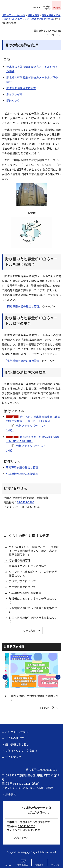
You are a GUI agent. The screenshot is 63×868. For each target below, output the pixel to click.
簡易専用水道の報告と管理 (22, 467)
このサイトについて (17, 732)
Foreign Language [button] (47, 7)
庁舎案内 (11, 794)
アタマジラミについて (22, 581)
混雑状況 (39, 865)
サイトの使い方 (14, 738)
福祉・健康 (33, 15)
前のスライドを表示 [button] (7, 677)
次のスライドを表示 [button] (60, 677)
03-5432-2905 (26, 502)
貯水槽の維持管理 (20, 560)
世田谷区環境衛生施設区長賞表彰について (33, 620)
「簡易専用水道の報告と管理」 (23, 306)
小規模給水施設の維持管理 (22, 474)
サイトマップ (13, 757)
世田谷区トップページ (13, 15)
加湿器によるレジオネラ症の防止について (33, 600)
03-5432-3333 (27, 826)
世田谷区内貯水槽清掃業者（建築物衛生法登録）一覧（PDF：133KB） (33, 419)
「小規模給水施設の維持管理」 (23, 361)
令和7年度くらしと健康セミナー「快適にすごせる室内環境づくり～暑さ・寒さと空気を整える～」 (34, 551)
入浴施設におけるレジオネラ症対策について (33, 610)
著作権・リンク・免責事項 (21, 751)
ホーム (8, 865)
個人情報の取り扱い (17, 744)
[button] (37, 6)
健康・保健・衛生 (51, 15)
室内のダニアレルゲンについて (28, 566)
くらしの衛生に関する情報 (39, 19)
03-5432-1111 (22, 783)
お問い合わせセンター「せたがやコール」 (39, 810)
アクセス (55, 865)
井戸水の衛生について (22, 587)
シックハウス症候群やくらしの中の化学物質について (33, 574)
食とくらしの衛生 (13, 19)
